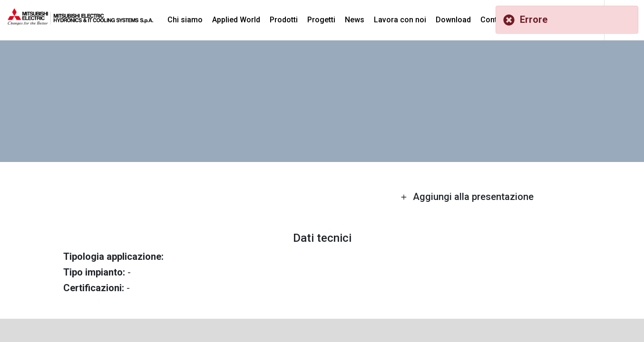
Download (453, 20)
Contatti (494, 20)
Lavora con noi (400, 20)
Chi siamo (185, 20)
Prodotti (284, 20)
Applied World (236, 20)
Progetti (321, 20)
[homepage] (80, 21)
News (355, 20)
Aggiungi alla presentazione (467, 197)
